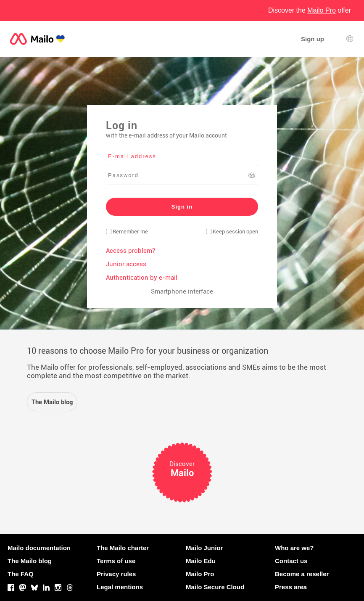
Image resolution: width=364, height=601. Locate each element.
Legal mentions (120, 587)
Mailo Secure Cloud (215, 587)
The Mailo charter (123, 548)
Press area (291, 587)
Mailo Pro (200, 574)
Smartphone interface (182, 291)
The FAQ (21, 574)
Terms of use (116, 561)
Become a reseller (302, 574)
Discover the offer (310, 10)
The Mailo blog (30, 561)
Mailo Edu (201, 561)
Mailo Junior (204, 548)
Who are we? (294, 548)
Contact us (291, 561)
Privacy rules (116, 574)
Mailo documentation (39, 548)
